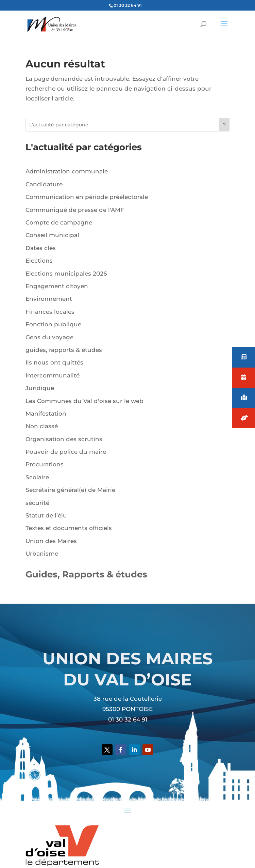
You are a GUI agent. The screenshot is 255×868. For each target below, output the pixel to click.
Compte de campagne (59, 222)
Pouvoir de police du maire (66, 452)
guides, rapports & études (64, 350)
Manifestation (46, 414)
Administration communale (67, 171)
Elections (39, 261)
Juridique (40, 388)
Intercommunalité (53, 375)
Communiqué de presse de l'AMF (75, 210)
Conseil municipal (52, 235)
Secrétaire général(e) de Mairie (70, 490)
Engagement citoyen (57, 286)
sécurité (37, 503)
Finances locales (50, 312)
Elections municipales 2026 (66, 274)
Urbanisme (42, 554)
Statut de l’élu (46, 515)
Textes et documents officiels (69, 528)
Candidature (44, 184)
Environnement (49, 299)
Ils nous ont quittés (54, 362)
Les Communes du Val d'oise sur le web (84, 401)
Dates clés (41, 248)
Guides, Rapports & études (86, 574)
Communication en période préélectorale (87, 197)
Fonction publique (53, 324)
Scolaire (37, 477)
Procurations (45, 464)
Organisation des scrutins (64, 439)
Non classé (42, 426)
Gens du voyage (49, 337)
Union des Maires (51, 541)
